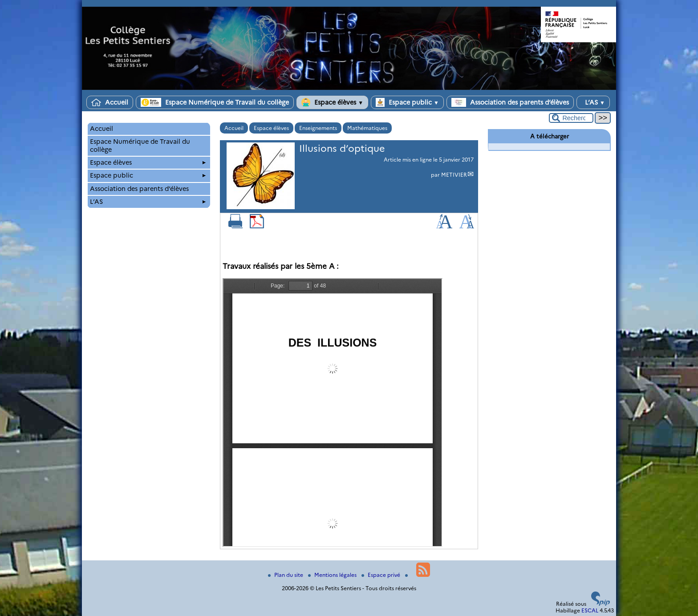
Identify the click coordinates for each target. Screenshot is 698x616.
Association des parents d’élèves (510, 102)
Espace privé (381, 575)
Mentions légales (333, 575)
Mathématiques (367, 128)
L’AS (593, 102)
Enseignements (318, 128)
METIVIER (454, 175)
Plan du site (286, 575)
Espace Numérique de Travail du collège (215, 102)
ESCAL (590, 610)
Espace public (407, 102)
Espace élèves (332, 102)
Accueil (110, 102)
